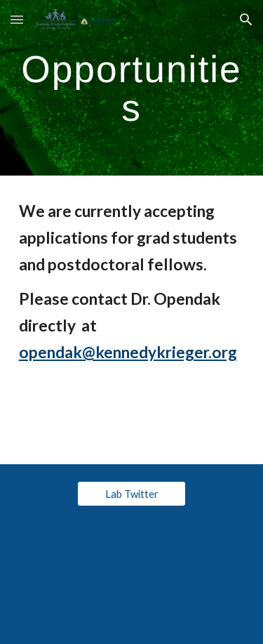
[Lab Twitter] (131, 494)
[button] (17, 19)
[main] (132, 88)
